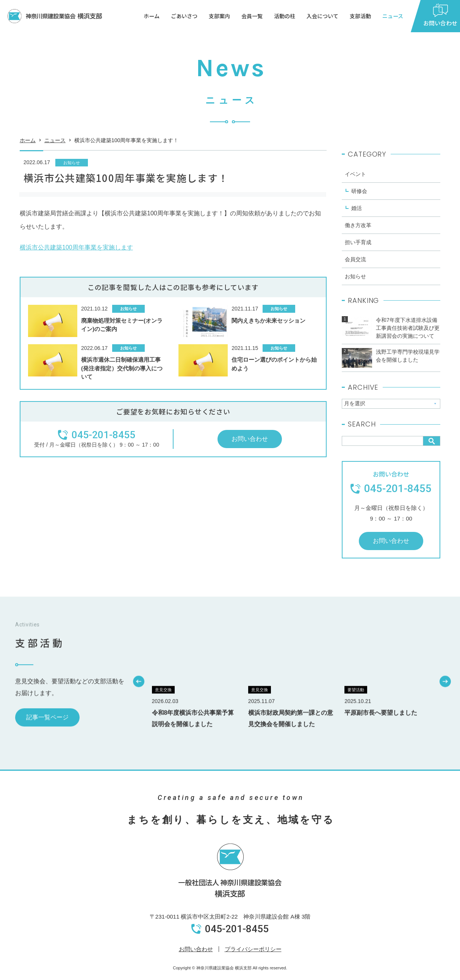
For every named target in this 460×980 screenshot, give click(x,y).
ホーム (152, 16)
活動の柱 (285, 16)
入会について (322, 16)
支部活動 (360, 16)
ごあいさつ (184, 16)
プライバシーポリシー (253, 949)
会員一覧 (252, 16)
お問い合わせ (196, 949)
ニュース (393, 16)
